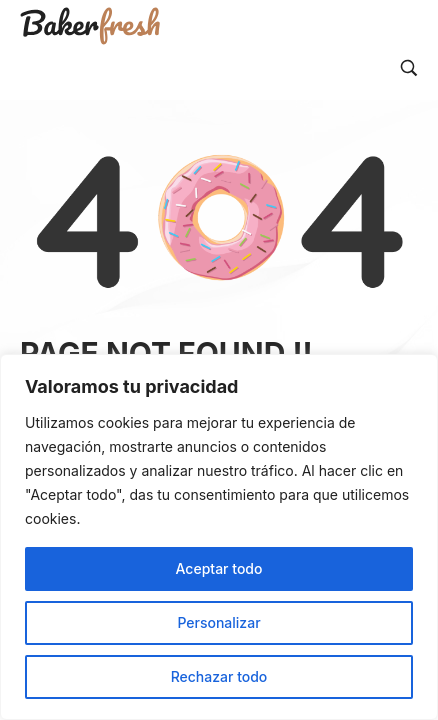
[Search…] (409, 68)
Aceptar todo (219, 568)
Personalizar (218, 622)
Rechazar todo (219, 676)
